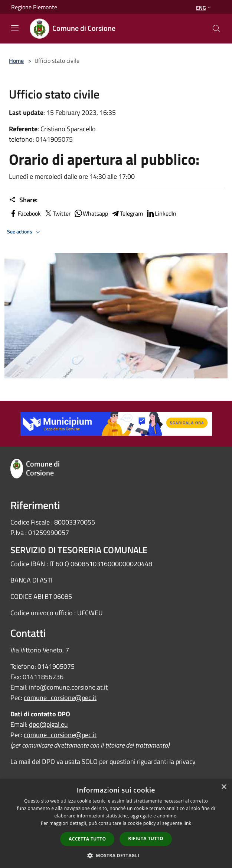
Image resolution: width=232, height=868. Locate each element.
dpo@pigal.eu (48, 724)
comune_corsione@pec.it (60, 698)
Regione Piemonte (34, 7)
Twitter (57, 213)
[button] (116, 855)
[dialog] (116, 824)
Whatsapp (91, 213)
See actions (25, 232)
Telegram (127, 213)
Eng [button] (204, 8)
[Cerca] (216, 29)
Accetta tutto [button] (87, 839)
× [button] (224, 787)
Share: (23, 200)
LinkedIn (161, 213)
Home (16, 61)
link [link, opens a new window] (187, 823)
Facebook (25, 213)
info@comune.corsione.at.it (68, 687)
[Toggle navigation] (15, 28)
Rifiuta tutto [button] (146, 838)
